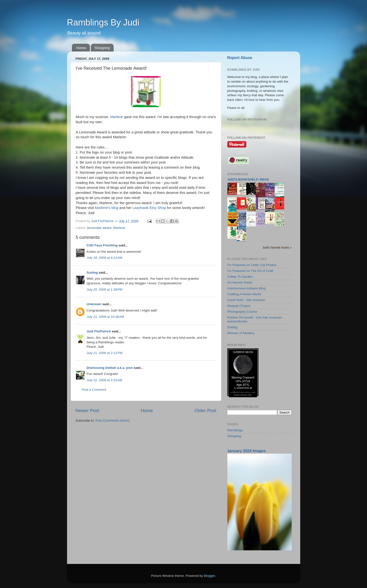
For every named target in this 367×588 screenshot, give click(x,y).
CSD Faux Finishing (102, 245)
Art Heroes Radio (240, 282)
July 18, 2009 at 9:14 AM (105, 258)
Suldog (92, 272)
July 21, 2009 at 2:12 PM (105, 353)
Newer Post (87, 411)
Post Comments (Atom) (112, 420)
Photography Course (242, 312)
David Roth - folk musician (246, 300)
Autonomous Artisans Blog (247, 288)
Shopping (102, 48)
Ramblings (235, 430)
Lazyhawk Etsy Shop (149, 208)
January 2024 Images (247, 451)
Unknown (94, 304)
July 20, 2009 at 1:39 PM (105, 290)
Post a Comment (94, 390)
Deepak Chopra (239, 306)
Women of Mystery (241, 333)
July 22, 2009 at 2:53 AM (105, 380)
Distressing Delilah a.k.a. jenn (110, 368)
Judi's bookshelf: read (248, 179)
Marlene (117, 117)
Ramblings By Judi (103, 22)
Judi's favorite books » (277, 248)
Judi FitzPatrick (99, 331)
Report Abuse (240, 58)
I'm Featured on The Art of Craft (250, 271)
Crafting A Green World (244, 294)
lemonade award (99, 228)
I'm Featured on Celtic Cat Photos (252, 265)
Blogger (210, 576)
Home (81, 48)
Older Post (205, 411)
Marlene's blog (107, 208)
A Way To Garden (240, 277)
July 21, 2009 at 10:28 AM (105, 317)
